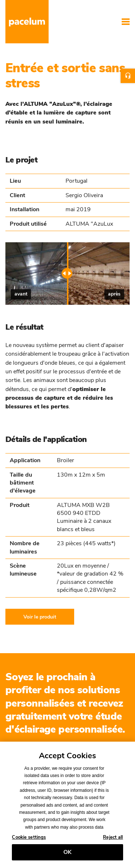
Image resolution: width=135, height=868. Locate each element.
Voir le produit (40, 617)
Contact (128, 76)
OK (67, 854)
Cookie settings (29, 840)
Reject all (113, 840)
